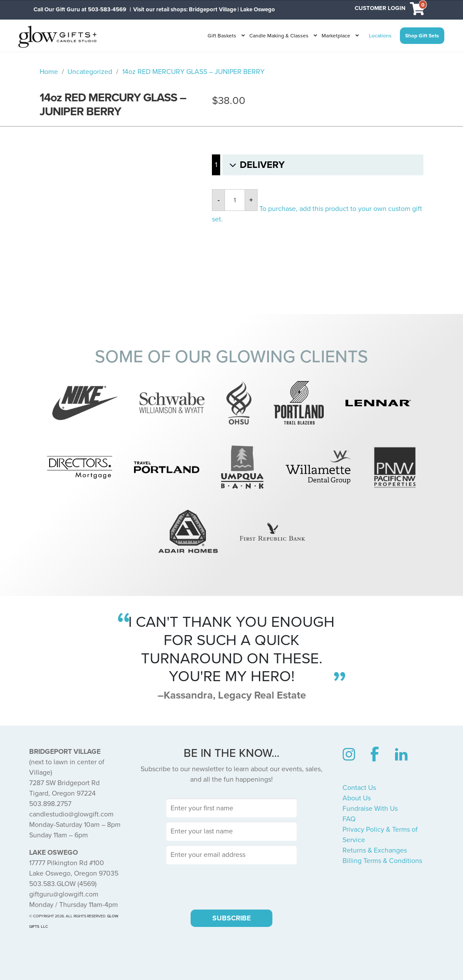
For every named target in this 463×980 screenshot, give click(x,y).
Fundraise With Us (370, 809)
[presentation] (231, 886)
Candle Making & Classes (279, 36)
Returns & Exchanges (375, 850)
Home (49, 72)
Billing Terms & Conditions (382, 861)
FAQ (349, 819)
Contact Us (359, 788)
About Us (357, 798)
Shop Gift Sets (422, 36)
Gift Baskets (222, 36)
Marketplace (336, 36)
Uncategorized (90, 72)
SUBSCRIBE (231, 918)
